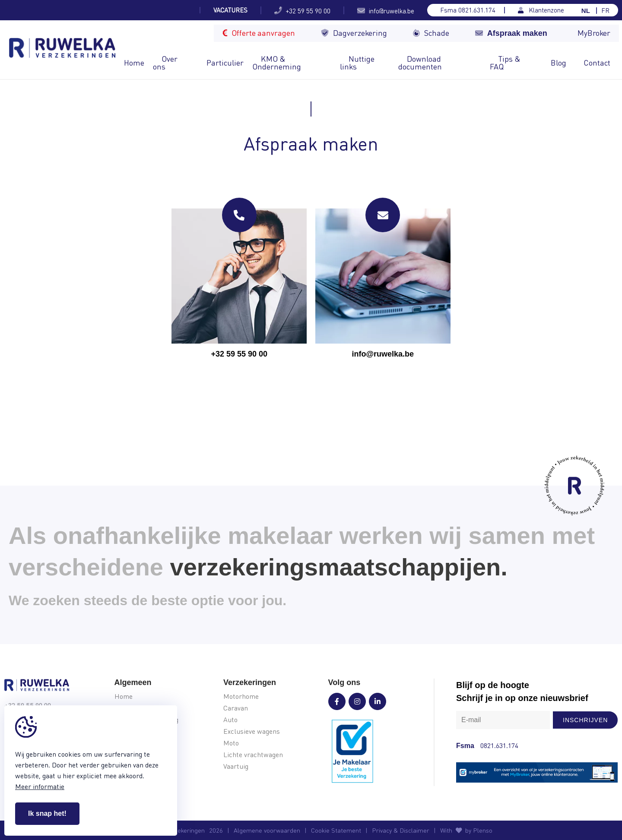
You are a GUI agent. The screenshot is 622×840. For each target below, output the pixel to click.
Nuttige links (357, 62)
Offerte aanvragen (259, 33)
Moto (231, 743)
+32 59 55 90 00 (302, 10)
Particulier (225, 62)
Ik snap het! (47, 813)
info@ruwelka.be (386, 10)
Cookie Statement (336, 830)
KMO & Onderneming (277, 62)
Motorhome (241, 696)
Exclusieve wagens (252, 731)
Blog (559, 62)
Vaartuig (236, 766)
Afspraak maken (511, 33)
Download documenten (420, 62)
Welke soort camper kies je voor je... (136, 10)
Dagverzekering (354, 33)
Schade (431, 33)
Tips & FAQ (505, 62)
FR (605, 11)
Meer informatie (40, 786)
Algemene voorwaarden (267, 830)
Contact (597, 62)
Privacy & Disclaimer (401, 830)
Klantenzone (541, 10)
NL (586, 11)
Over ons (165, 62)
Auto (230, 720)
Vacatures (230, 10)
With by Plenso (466, 830)
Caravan (236, 708)
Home (134, 62)
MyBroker (594, 33)
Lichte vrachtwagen (253, 755)
